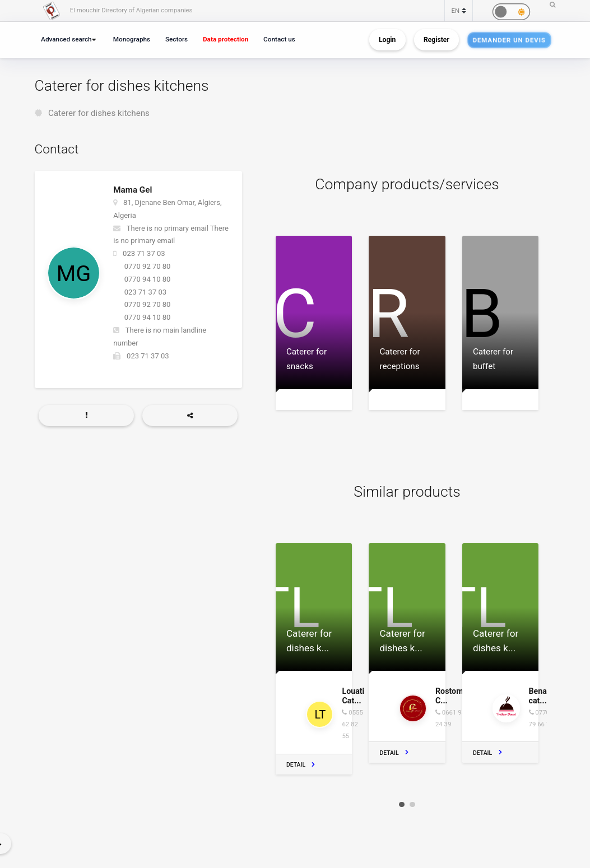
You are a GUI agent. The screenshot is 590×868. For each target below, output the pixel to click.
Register (436, 40)
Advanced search (66, 39)
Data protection (226, 39)
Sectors (176, 39)
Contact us (279, 39)
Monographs (132, 39)
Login (387, 40)
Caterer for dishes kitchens (99, 113)
